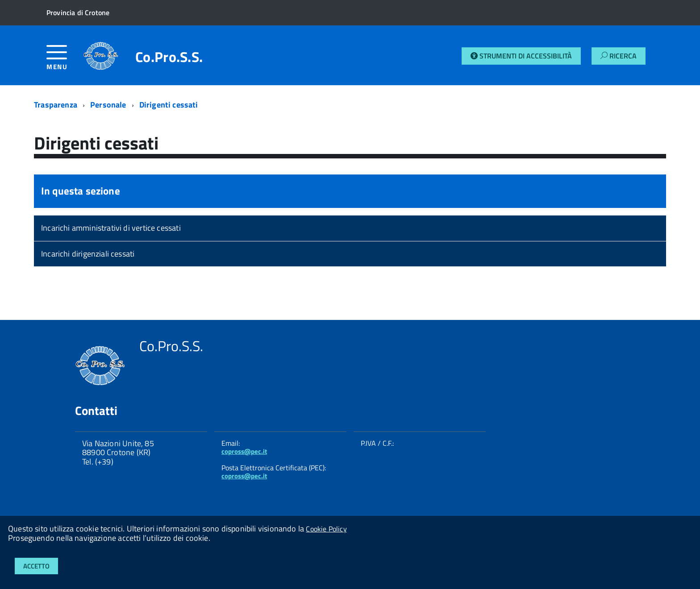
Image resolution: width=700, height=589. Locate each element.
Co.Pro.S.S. (169, 57)
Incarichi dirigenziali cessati (88, 254)
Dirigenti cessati (169, 105)
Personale (108, 105)
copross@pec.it (244, 451)
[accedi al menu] (65, 61)
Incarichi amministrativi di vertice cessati (111, 228)
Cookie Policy (326, 529)
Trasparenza (56, 105)
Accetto (36, 566)
